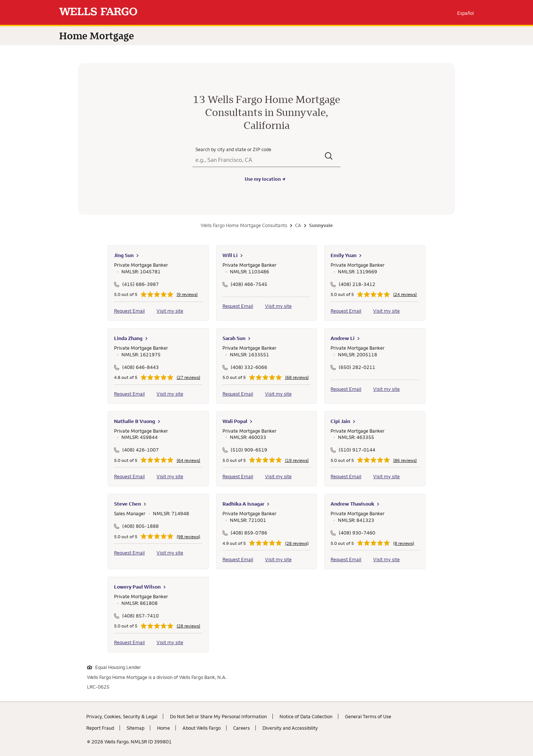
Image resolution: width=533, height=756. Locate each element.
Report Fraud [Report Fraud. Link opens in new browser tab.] (100, 728)
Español (465, 13)
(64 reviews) (188, 460)
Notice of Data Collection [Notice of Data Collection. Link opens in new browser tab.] (306, 716)
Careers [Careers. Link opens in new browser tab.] (242, 728)
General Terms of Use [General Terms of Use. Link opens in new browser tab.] (368, 716)
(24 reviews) (405, 294)
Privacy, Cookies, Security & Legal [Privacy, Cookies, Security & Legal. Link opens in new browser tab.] (122, 716)
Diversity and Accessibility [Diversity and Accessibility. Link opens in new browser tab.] (290, 728)
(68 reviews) (297, 377)
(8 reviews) (404, 543)
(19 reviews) (297, 460)
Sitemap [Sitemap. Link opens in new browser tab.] (135, 728)
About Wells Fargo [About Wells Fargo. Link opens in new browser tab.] (202, 728)
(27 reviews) (188, 377)
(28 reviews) (297, 543)
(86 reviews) (405, 460)
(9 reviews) (187, 294)
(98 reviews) (188, 537)
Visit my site (170, 311)
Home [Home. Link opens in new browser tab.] (163, 728)
